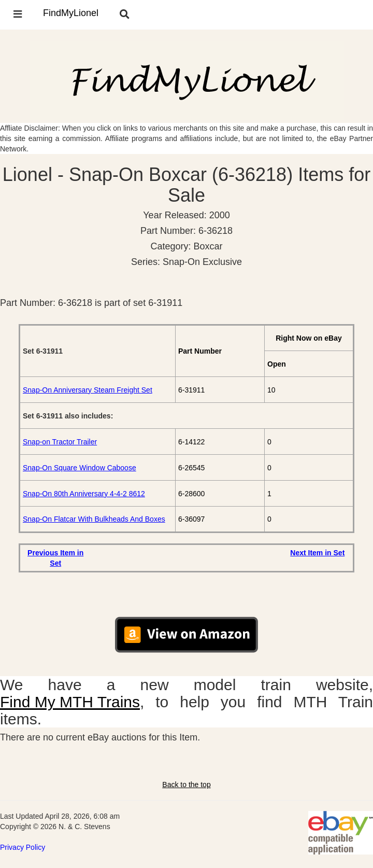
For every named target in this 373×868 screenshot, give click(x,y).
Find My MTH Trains (70, 702)
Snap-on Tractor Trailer (60, 442)
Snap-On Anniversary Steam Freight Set (88, 390)
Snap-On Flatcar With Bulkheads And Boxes (94, 519)
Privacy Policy (23, 847)
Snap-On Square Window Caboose (80, 468)
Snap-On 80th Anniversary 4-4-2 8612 (84, 494)
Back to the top (186, 785)
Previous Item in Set (55, 558)
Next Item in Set (317, 553)
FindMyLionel (71, 13)
